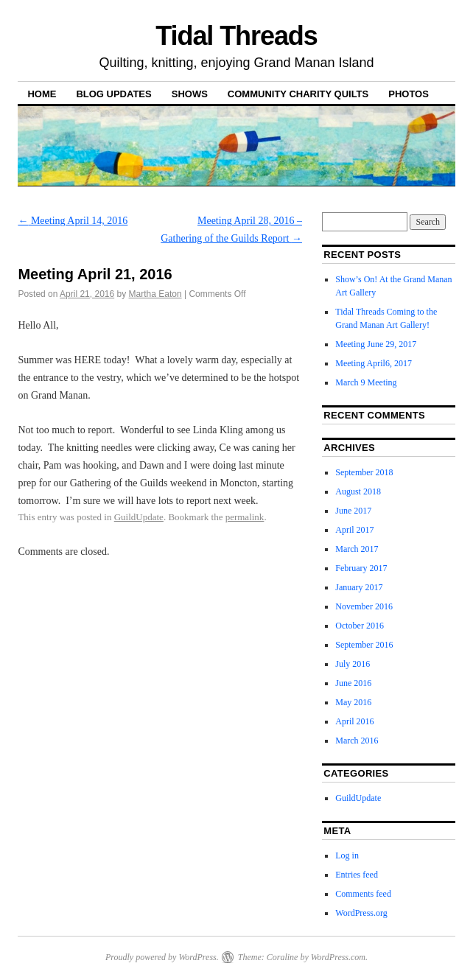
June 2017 (353, 511)
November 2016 (364, 606)
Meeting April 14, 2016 (73, 221)
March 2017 (357, 549)
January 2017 (359, 587)
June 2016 (353, 683)
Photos (409, 94)
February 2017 (361, 568)
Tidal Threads (236, 36)
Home (42, 94)
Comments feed (363, 894)
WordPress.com (338, 957)
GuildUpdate (139, 517)
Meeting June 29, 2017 (376, 344)
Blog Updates (113, 94)
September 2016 (364, 645)
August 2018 (358, 491)
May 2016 (353, 702)
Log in (347, 855)
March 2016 (357, 741)
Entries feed (357, 875)
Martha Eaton (155, 294)
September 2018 (364, 472)
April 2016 (354, 721)
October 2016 (360, 626)
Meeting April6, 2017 (374, 363)
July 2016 (353, 664)
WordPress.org (361, 913)
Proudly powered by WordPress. (162, 957)
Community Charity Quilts (298, 94)
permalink (245, 517)
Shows (190, 94)
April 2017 (354, 530)
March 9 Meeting (366, 382)
